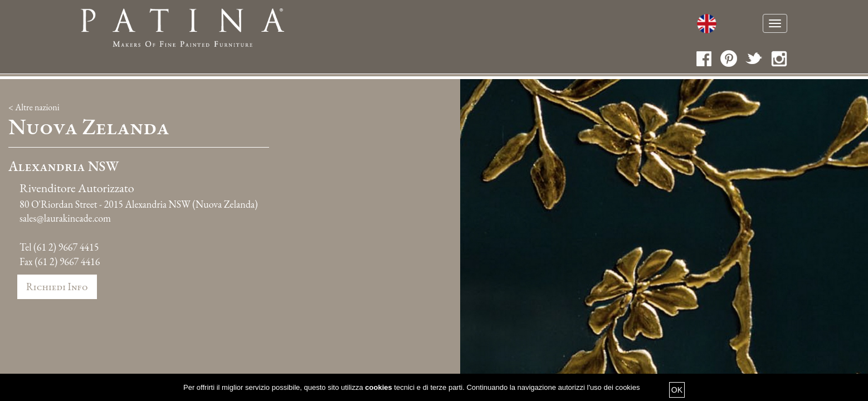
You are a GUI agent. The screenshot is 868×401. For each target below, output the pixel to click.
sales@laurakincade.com (65, 211)
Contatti (705, 25)
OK (677, 390)
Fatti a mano (448, 25)
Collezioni (577, 25)
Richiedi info (57, 280)
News (624, 25)
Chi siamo (384, 25)
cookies (378, 387)
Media (659, 25)
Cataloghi (514, 25)
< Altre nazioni (34, 101)
